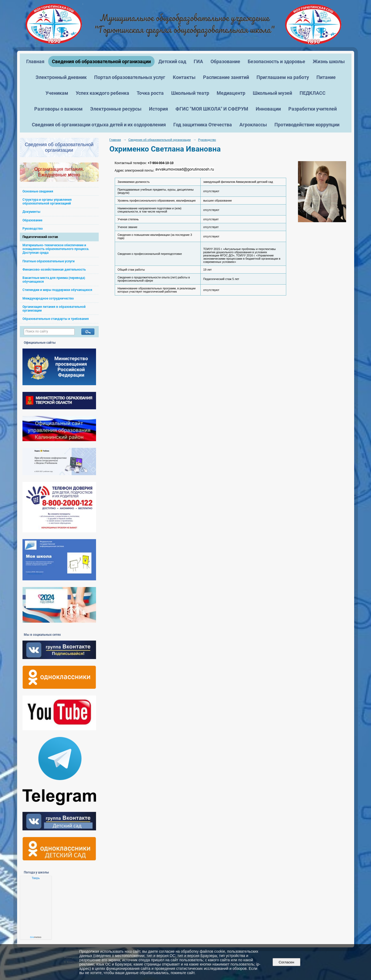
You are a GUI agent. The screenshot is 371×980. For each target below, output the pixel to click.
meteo (36, 937)
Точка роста (150, 93)
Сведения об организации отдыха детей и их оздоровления (99, 125)
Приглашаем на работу (283, 77)
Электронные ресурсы (116, 109)
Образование (225, 61)
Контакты (184, 77)
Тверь (36, 878)
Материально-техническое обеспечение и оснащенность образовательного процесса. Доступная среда (56, 249)
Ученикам (57, 93)
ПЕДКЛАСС (313, 93)
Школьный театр (190, 93)
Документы (31, 212)
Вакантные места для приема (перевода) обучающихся (54, 280)
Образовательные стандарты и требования (56, 319)
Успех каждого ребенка (102, 93)
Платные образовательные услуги (49, 261)
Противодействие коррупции (307, 125)
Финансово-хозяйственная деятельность (54, 270)
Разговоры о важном (58, 109)
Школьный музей (272, 93)
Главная (35, 61)
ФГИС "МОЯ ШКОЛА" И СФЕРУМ (212, 109)
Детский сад (172, 61)
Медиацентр (231, 93)
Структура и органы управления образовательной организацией (47, 202)
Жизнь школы (329, 61)
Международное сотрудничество (48, 298)
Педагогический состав (40, 237)
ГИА (198, 61)
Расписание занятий (226, 77)
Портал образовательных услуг (130, 77)
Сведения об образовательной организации (101, 61)
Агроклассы (253, 125)
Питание (326, 77)
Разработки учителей (313, 109)
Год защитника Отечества (203, 125)
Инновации (268, 109)
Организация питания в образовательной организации (54, 309)
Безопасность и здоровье (276, 61)
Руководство (33, 229)
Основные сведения (38, 191)
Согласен (286, 962)
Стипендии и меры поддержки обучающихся (57, 290)
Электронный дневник (61, 77)
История (158, 109)
